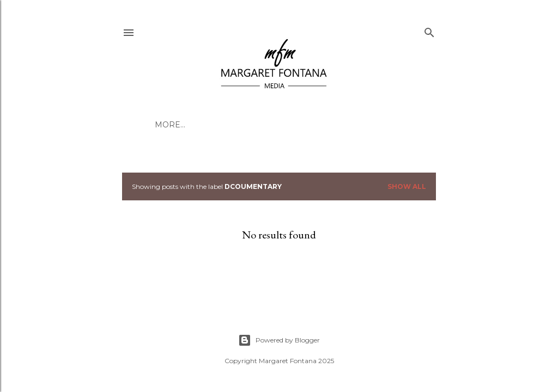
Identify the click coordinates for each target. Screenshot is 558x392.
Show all (407, 186)
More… (170, 125)
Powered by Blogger (279, 340)
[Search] (429, 30)
